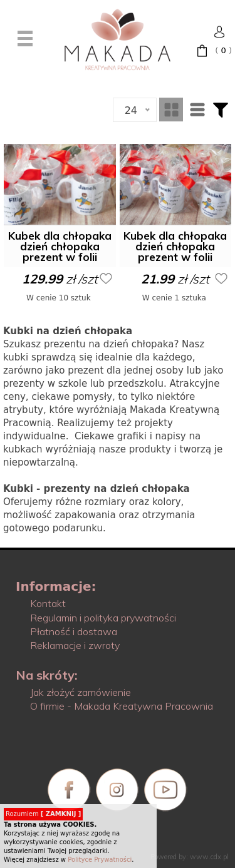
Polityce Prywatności (100, 860)
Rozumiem (43, 814)
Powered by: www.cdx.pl (190, 857)
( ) (223, 51)
